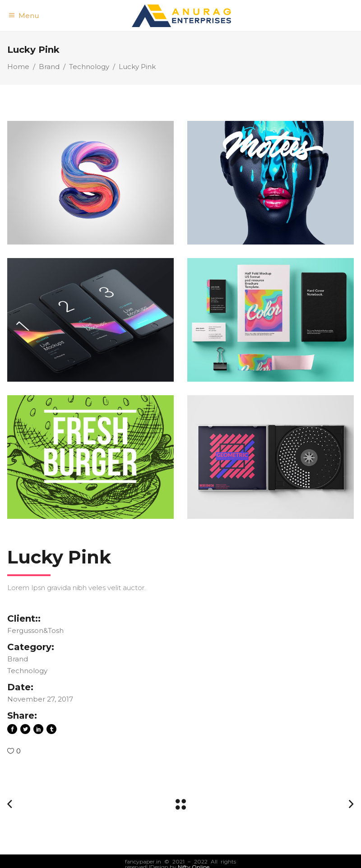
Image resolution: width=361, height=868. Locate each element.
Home (18, 67)
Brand (49, 67)
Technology (89, 67)
